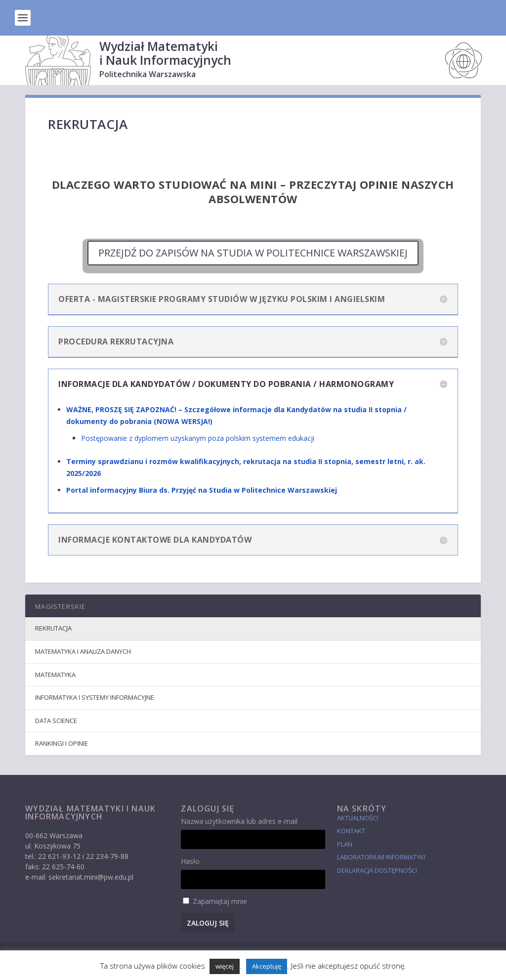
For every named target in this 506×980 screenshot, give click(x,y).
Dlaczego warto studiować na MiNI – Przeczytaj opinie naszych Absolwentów (253, 192)
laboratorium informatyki (381, 857)
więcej (225, 966)
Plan (345, 844)
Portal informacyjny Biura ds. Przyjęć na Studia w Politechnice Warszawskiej (202, 490)
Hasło (190, 861)
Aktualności (358, 818)
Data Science (56, 721)
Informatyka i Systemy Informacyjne (95, 697)
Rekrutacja (53, 628)
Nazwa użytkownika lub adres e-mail (239, 821)
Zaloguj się (208, 923)
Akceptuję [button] (267, 966)
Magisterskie (60, 606)
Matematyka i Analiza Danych (83, 651)
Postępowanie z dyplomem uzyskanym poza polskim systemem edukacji (198, 438)
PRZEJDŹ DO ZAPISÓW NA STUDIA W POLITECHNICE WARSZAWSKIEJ (253, 253)
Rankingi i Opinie (62, 743)
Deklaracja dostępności (377, 870)
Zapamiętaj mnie (220, 901)
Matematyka (55, 675)
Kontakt (351, 831)
